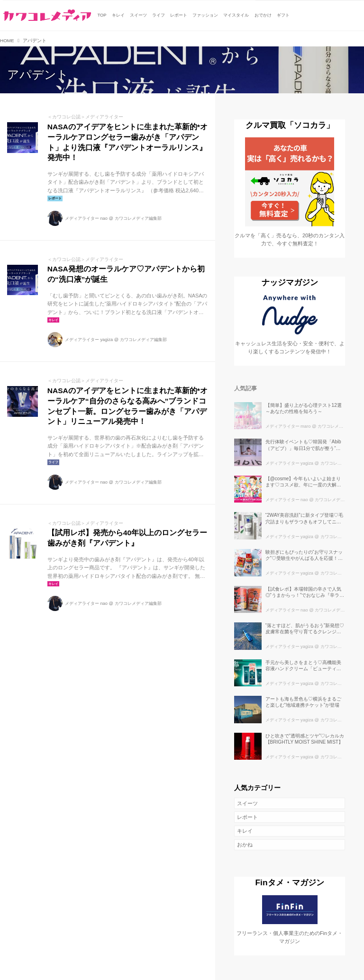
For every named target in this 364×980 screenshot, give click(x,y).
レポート (247, 817)
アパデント (38, 75)
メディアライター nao (86, 218)
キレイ (245, 831)
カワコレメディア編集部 (138, 218)
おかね (245, 845)
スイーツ (247, 803)
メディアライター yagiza (89, 340)
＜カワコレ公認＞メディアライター (85, 117)
